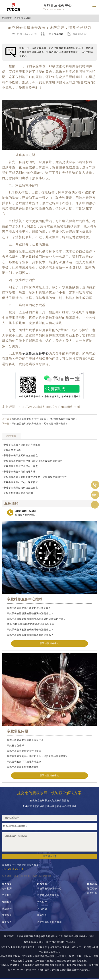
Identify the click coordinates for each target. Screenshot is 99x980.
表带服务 (7, 922)
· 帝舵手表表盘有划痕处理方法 (19, 472)
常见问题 (26, 18)
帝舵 (17, 18)
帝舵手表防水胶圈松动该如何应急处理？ (29, 608)
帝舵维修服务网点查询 (49, 922)
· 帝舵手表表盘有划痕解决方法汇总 (21, 445)
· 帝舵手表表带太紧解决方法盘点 (20, 455)
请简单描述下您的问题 (49, 842)
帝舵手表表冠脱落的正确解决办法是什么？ (30, 613)
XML (92, 936)
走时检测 (7, 889)
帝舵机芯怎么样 (15, 746)
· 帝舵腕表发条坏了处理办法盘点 (20, 466)
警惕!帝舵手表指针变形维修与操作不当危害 (31, 624)
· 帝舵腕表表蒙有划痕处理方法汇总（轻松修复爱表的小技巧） (36, 477)
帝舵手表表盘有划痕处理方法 (23, 767)
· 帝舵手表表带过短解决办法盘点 (20, 488)
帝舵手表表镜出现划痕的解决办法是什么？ (30, 635)
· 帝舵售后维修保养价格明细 (18, 493)
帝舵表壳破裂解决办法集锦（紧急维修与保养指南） (40, 424)
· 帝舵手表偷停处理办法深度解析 (20, 482)
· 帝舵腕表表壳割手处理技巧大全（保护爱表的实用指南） (33, 461)
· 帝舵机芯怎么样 (11, 450)
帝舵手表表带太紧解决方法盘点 (24, 751)
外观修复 (7, 915)
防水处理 (7, 895)
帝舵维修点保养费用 (48, 895)
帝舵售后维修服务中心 (76, 936)
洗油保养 (7, 909)
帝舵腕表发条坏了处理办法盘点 (24, 762)
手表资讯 (42, 915)
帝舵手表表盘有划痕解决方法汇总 (25, 740)
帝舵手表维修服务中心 (49, 889)
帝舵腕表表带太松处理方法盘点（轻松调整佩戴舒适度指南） (45, 419)
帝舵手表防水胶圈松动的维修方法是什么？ (30, 630)
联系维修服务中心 (49, 643)
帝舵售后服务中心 (58, 5)
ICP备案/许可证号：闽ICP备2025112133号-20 (50, 942)
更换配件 (42, 902)
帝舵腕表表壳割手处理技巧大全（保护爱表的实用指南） (38, 756)
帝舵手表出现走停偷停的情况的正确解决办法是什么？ (36, 619)
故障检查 (7, 902)
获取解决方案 (50, 856)
